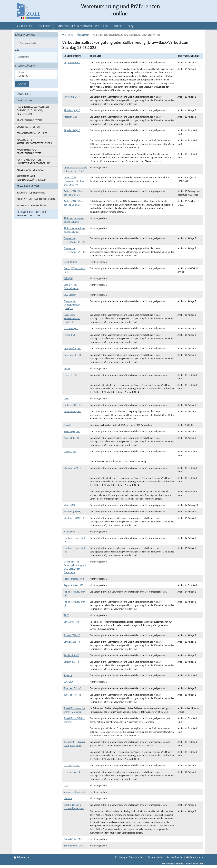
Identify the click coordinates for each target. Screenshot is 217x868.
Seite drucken (22, 857)
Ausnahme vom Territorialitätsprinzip (31, 178)
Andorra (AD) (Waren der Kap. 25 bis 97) (74, 203)
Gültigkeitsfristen (28, 127)
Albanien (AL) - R (72, 117)
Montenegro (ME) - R (74, 518)
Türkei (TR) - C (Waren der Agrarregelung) (75, 744)
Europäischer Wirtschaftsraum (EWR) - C (72, 305)
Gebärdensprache (195, 857)
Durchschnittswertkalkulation (37, 199)
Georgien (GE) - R (72, 355)
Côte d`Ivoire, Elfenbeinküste (71, 286)
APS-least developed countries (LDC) (74, 220)
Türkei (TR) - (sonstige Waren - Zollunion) (75, 710)
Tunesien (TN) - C (72, 688)
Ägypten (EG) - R (72, 97)
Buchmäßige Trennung (31, 192)
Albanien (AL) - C (72, 110)
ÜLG (66, 785)
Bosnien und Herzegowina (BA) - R (74, 250)
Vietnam (68, 798)
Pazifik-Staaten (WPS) (74, 579)
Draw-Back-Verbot (28, 186)
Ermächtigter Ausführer (32, 133)
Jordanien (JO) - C (72, 405)
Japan (66, 398)
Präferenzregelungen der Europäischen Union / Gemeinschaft (33, 110)
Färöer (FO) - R (71, 335)
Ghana (67, 368)
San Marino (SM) (72, 622)
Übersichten (83, 35)
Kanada (67, 425)
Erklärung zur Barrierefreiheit (130, 857)
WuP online (68, 35)
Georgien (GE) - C (72, 348)
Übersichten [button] (24, 100)
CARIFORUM (70, 262)
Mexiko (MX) (70, 505)
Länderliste (24, 94)
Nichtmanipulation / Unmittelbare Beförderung (33, 161)
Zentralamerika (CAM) (75, 845)
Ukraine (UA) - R (72, 772)
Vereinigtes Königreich (75, 792)
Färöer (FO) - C (71, 328)
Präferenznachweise (29, 120)
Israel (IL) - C (70, 375)
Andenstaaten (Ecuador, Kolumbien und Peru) (75, 169)
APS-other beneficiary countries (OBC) (74, 230)
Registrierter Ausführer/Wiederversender (34, 141)
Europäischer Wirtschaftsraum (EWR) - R (72, 318)
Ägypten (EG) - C (72, 62)
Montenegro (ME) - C (74, 511)
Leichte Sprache (175, 857)
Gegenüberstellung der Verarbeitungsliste (31, 214)
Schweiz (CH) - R (72, 642)
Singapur (68, 675)
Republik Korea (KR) (73, 585)
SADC (67, 615)
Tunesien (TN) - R (72, 695)
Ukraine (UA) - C (72, 765)
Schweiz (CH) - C (72, 635)
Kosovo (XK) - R (71, 438)
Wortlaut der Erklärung (32, 205)
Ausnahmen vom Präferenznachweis (29, 151)
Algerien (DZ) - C (72, 130)
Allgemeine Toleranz (30, 170)
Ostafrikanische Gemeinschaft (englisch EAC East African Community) (75, 567)
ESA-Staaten (70, 295)
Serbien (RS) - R (71, 662)
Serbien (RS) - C (71, 655)
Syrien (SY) (69, 682)
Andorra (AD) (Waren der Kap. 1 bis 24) (74, 193)
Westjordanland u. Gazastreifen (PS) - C (74, 806)
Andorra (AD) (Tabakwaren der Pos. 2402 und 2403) (74, 181)
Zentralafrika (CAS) (73, 839)
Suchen (22, 84)
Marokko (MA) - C (72, 468)
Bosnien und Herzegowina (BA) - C (74, 240)
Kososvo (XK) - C (72, 431)
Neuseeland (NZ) (72, 531)
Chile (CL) (68, 278)
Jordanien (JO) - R (72, 411)
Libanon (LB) (70, 451)
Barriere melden (155, 857)
